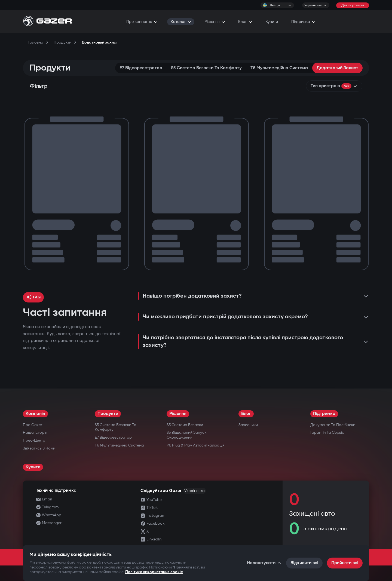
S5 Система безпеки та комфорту (206, 68)
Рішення (178, 414)
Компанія (35, 414)
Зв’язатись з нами (39, 448)
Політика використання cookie (154, 572)
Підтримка (324, 414)
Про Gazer (33, 425)
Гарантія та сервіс (327, 432)
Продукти (108, 414)
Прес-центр (34, 440)
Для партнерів (353, 5)
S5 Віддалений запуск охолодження (186, 435)
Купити (33, 467)
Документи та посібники (333, 425)
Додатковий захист (337, 68)
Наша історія (35, 432)
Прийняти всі (345, 563)
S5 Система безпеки (185, 425)
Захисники (248, 425)
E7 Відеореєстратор (141, 68)
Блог (246, 414)
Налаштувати (264, 563)
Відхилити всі (304, 563)
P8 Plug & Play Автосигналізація (196, 445)
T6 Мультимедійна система (279, 68)
